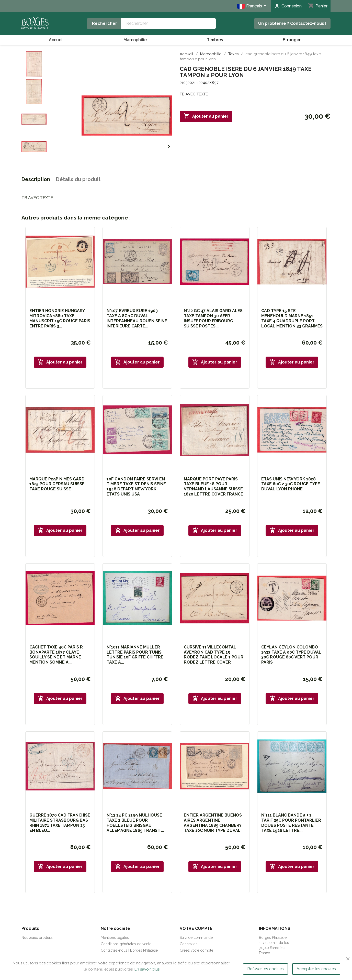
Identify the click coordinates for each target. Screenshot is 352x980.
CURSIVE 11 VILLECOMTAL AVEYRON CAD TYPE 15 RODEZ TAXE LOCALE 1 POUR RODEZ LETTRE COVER (214, 655)
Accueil (56, 40)
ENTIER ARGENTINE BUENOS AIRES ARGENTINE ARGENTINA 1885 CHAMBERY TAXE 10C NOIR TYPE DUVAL (213, 823)
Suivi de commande (196, 938)
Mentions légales (115, 938)
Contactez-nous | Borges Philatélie (129, 950)
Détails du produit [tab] (78, 179)
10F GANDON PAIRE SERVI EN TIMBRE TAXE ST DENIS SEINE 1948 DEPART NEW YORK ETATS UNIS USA (136, 487)
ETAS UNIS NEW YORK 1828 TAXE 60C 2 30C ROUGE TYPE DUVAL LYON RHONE (291, 484)
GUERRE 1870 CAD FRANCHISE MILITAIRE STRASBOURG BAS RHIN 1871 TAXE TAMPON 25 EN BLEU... (60, 823)
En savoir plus (147, 969)
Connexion (189, 944)
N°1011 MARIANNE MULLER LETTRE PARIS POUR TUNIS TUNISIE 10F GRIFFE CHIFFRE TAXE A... (135, 655)
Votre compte (196, 928)
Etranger (292, 40)
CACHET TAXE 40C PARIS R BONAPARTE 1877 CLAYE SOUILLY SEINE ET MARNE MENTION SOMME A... (56, 655)
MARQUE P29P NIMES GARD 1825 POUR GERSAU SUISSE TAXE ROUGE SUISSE (57, 484)
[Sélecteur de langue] (252, 6)
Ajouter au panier (206, 116)
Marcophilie (135, 40)
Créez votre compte (196, 950)
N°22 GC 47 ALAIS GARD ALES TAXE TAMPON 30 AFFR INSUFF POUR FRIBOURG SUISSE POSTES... (213, 318)
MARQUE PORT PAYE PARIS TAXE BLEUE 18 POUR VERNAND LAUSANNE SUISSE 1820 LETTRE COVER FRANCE (213, 487)
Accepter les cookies (316, 969)
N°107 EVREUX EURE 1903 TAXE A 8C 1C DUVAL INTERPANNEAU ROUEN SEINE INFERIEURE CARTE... (137, 318)
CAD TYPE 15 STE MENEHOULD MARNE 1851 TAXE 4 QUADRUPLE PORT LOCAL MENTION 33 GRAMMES (292, 318)
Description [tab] (36, 179)
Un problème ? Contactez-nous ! (292, 23)
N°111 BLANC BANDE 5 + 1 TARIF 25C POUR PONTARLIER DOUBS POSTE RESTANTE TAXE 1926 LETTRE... (291, 823)
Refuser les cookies (265, 969)
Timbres (215, 40)
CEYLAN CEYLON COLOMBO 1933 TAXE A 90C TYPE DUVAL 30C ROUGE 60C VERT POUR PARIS (291, 655)
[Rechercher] (168, 24)
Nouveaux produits (37, 938)
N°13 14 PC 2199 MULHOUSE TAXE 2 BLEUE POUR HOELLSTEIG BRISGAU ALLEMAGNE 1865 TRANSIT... (135, 823)
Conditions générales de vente (126, 944)
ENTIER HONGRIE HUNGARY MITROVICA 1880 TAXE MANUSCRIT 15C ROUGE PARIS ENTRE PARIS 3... (60, 318)
